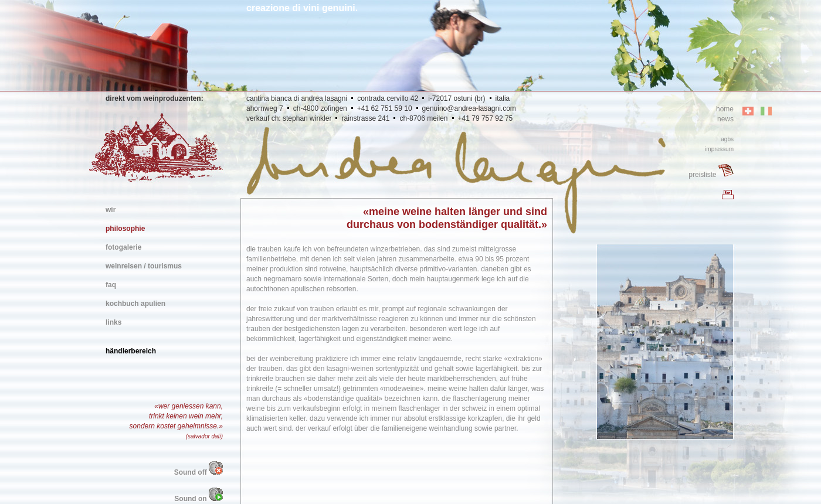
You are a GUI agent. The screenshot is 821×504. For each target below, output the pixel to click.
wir (111, 210)
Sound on (199, 499)
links (113, 322)
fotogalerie (123, 247)
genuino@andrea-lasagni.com (469, 108)
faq (111, 285)
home (725, 109)
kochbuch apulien (135, 304)
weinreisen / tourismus (144, 266)
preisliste (711, 175)
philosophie (125, 229)
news (725, 119)
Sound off (199, 472)
